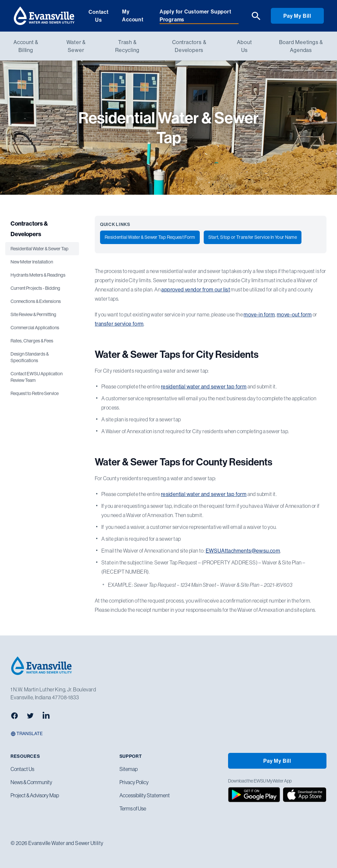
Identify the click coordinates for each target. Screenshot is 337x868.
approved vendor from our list (196, 289)
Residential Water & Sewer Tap (39, 249)
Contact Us (99, 16)
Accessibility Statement (145, 795)
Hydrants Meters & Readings (38, 275)
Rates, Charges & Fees (32, 341)
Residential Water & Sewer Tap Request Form (150, 237)
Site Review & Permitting (33, 314)
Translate (27, 733)
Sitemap (129, 769)
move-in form (259, 314)
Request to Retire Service (35, 393)
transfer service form (119, 324)
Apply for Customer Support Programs (195, 15)
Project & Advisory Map (35, 795)
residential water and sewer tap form (204, 386)
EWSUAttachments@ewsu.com (243, 551)
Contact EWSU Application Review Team (37, 377)
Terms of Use (133, 808)
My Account (133, 15)
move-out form (294, 314)
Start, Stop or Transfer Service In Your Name (253, 237)
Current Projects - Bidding (35, 288)
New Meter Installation (32, 262)
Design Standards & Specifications (30, 357)
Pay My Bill (297, 16)
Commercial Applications (35, 328)
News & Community (31, 782)
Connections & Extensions (36, 301)
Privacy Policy (134, 782)
